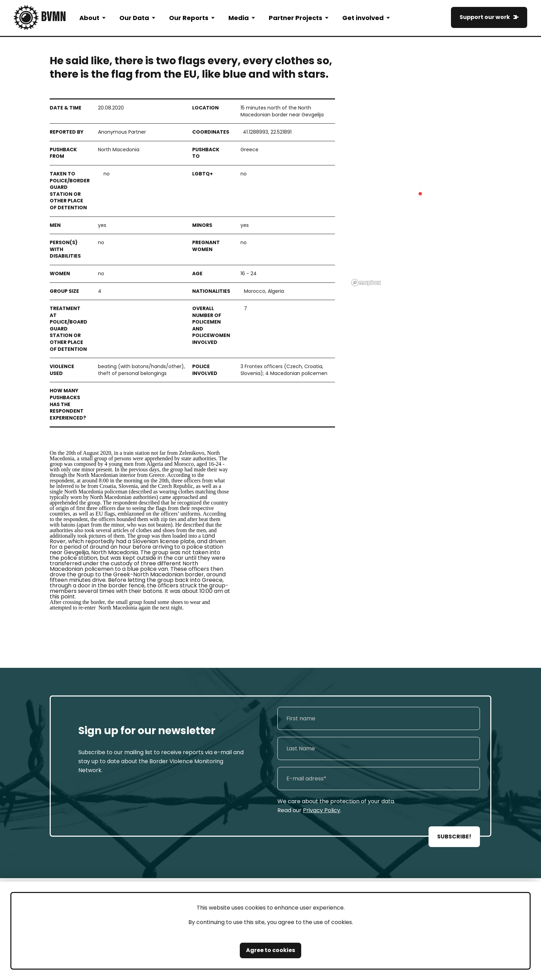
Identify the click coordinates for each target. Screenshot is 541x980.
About (89, 18)
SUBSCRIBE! (454, 837)
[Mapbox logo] (366, 283)
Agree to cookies (270, 950)
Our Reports (189, 18)
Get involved (363, 18)
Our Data (134, 18)
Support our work (485, 17)
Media (239, 18)
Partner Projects (296, 18)
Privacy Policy (322, 810)
